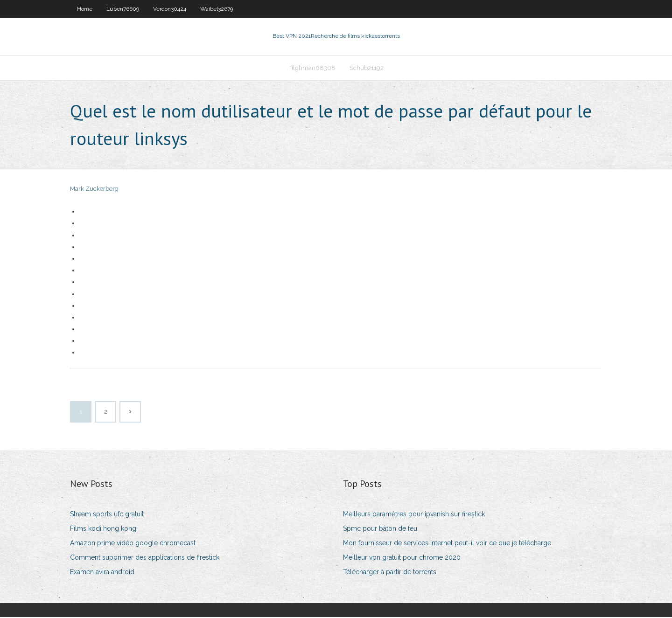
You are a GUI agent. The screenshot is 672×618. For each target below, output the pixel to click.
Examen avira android (102, 573)
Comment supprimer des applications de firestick (145, 559)
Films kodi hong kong (103, 530)
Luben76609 (123, 9)
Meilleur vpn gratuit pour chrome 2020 (402, 559)
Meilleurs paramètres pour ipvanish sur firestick (414, 515)
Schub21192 (367, 68)
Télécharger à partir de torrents (390, 573)
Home (85, 9)
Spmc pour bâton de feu (380, 530)
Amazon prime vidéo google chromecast (133, 544)
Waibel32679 (217, 9)
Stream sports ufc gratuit (107, 515)
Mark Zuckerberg (94, 190)
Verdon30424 (170, 9)
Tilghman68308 (312, 68)
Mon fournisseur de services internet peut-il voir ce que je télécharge (447, 544)
